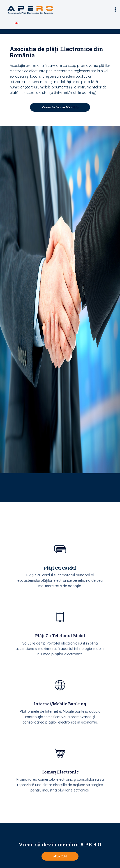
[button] (115, 10)
